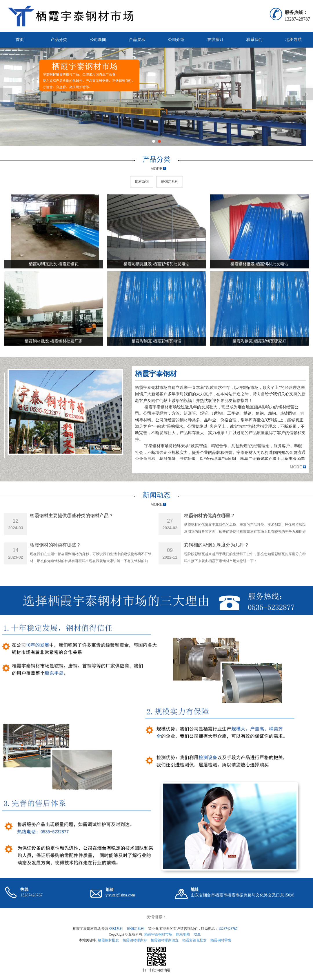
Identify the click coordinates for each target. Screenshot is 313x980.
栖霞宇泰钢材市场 (158, 934)
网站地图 (183, 934)
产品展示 (137, 40)
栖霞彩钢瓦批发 (194, 940)
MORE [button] (296, 467)
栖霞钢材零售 (221, 940)
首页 (20, 40)
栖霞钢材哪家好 (135, 940)
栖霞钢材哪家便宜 (165, 940)
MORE (156, 169)
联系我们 (254, 40)
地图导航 (294, 40)
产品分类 (59, 40)
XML (198, 934)
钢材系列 (142, 182)
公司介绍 (176, 40)
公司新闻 (98, 40)
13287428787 (228, 929)
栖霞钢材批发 (108, 940)
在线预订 (215, 40)
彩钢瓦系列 (170, 182)
